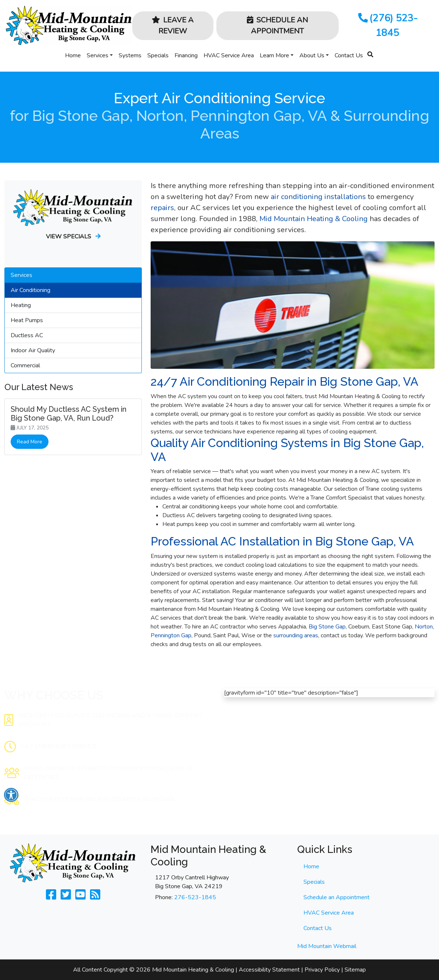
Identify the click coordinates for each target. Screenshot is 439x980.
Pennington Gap (171, 635)
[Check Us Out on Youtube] (80, 897)
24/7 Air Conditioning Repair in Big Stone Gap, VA (285, 381)
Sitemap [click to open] (355, 970)
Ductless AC (27, 335)
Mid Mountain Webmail (327, 946)
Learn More (274, 55)
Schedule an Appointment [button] (277, 26)
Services (98, 55)
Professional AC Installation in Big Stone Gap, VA (282, 541)
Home (73, 55)
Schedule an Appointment (337, 897)
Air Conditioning (30, 290)
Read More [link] (30, 442)
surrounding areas (295, 635)
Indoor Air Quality (33, 350)
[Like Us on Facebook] (51, 897)
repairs (162, 208)
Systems (130, 55)
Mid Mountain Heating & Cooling (314, 219)
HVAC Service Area (229, 55)
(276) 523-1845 (387, 25)
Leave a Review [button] (173, 26)
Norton (424, 627)
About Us (312, 55)
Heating (21, 305)
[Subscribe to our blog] (95, 897)
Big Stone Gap (327, 627)
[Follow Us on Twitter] (66, 897)
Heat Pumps (27, 320)
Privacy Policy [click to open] (322, 970)
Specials (158, 55)
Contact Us (349, 55)
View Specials (73, 237)
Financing (186, 55)
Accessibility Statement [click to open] (269, 970)
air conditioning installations (318, 197)
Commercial (25, 365)
